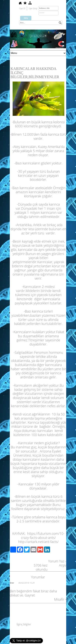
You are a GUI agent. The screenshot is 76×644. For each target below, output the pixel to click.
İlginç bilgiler (24, 624)
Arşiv (63, 565)
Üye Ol (22, 8)
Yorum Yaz (56, 561)
